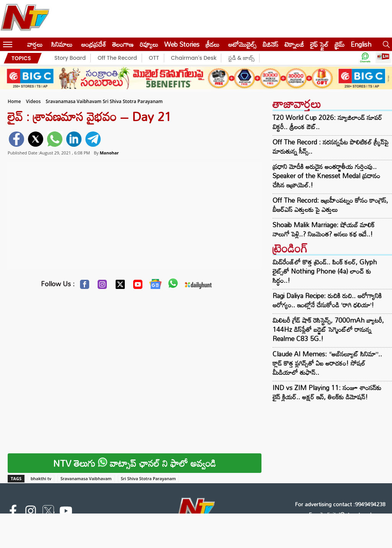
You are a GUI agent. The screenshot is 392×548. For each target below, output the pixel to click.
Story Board (70, 58)
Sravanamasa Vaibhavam (86, 478)
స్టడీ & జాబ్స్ (241, 58)
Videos (33, 101)
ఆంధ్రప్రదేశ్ (94, 44)
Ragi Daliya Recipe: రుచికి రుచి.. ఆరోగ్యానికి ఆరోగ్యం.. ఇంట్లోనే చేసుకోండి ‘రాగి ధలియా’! (327, 300)
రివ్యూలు (149, 44)
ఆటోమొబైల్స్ (242, 44)
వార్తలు (35, 44)
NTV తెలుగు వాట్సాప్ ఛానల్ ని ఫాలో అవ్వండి (135, 463)
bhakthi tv (41, 478)
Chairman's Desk (194, 58)
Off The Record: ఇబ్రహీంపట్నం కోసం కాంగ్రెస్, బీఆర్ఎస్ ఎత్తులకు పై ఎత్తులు (330, 205)
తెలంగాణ (123, 44)
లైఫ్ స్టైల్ (319, 44)
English (361, 44)
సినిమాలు (62, 44)
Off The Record (117, 58)
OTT (154, 58)
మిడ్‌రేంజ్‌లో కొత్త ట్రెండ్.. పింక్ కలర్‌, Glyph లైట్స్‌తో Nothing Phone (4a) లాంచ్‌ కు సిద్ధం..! (325, 271)
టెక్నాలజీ (294, 44)
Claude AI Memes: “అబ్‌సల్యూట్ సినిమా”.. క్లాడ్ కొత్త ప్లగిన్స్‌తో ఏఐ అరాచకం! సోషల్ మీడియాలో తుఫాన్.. (327, 363)
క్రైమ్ (340, 44)
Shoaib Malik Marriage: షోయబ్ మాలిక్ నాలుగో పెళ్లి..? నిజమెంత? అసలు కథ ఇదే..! (323, 230)
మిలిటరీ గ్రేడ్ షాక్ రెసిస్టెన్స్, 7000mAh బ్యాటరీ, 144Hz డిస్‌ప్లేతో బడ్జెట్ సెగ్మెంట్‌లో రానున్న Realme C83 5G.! (328, 329)
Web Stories (182, 44)
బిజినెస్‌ (270, 44)
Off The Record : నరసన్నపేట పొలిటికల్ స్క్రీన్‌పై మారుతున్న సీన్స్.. (331, 147)
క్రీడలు (212, 44)
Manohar (109, 153)
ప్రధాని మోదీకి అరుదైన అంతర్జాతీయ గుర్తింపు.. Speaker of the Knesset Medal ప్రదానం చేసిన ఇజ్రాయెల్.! (326, 176)
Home (14, 101)
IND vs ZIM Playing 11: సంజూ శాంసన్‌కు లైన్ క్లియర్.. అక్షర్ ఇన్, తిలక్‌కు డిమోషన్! (327, 392)
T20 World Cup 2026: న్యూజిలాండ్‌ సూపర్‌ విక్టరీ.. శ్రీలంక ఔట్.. (327, 122)
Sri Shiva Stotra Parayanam (149, 478)
